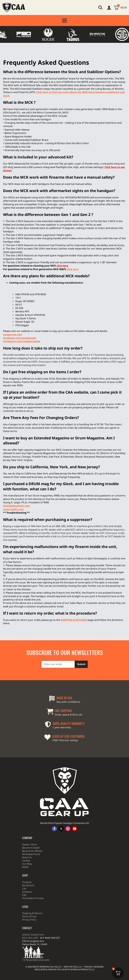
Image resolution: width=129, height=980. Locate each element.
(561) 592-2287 (30, 945)
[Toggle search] (100, 7)
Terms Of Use (29, 924)
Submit (81, 672)
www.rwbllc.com (13, 509)
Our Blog (27, 871)
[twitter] (61, 836)
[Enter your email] (58, 672)
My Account (28, 893)
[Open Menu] (64, 21)
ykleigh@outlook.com (16, 506)
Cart (24, 896)
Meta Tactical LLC (73, 967)
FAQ (24, 902)
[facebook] (54, 836)
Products (27, 890)
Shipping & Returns (32, 921)
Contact (26, 868)
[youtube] (75, 836)
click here (73, 269)
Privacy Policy (29, 927)
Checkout (27, 899)
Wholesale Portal (31, 862)
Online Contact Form (33, 942)
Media (25, 874)
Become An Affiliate (32, 858)
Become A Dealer (31, 855)
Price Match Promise (33, 906)
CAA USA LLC (56, 967)
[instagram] (68, 836)
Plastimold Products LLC (81, 969)
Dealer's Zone (29, 852)
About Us (27, 865)
